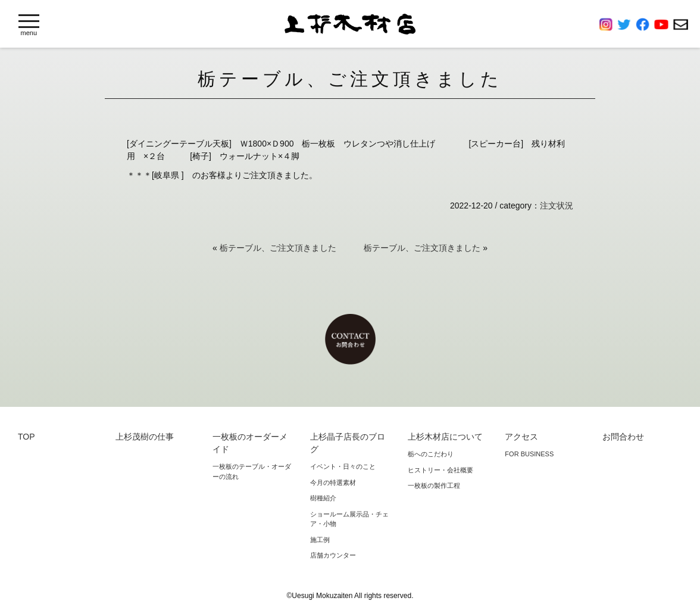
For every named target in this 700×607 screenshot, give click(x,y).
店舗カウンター (333, 555)
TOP (26, 437)
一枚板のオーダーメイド (250, 443)
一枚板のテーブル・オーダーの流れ (252, 471)
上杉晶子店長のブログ (348, 443)
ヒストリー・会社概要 (440, 470)
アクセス (521, 437)
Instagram (608, 24)
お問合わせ (681, 24)
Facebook (645, 24)
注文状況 (557, 206)
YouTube (664, 24)
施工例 (320, 540)
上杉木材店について (445, 437)
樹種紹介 (323, 498)
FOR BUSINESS (529, 454)
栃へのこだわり (431, 454)
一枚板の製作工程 (434, 485)
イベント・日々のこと (343, 466)
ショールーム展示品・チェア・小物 (349, 519)
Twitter (626, 24)
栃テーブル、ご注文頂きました (278, 248)
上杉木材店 (350, 24)
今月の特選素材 (333, 483)
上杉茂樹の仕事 (145, 437)
